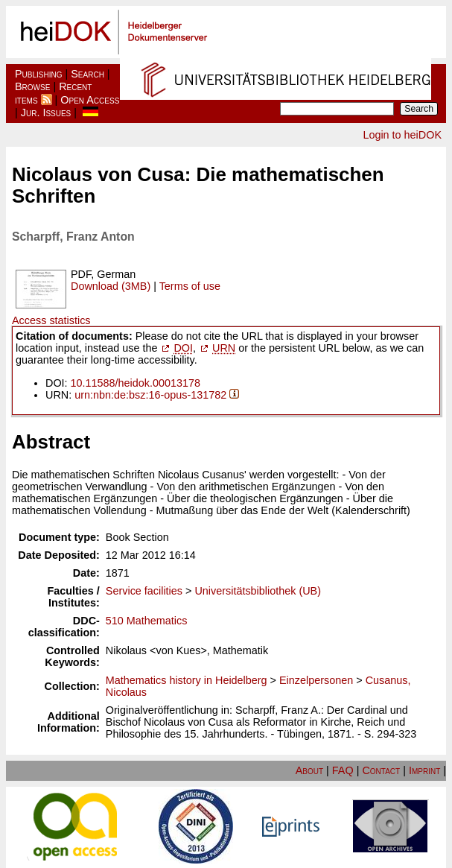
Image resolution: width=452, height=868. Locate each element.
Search (87, 74)
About (309, 770)
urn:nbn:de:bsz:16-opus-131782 (150, 395)
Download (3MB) (111, 286)
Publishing (39, 74)
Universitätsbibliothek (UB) (258, 591)
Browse (32, 86)
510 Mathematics (147, 621)
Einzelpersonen (316, 680)
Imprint (424, 770)
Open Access (90, 100)
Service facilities (144, 591)
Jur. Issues (46, 113)
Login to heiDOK (402, 135)
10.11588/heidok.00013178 (136, 383)
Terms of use (190, 286)
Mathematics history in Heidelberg (187, 680)
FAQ (343, 770)
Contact (381, 770)
